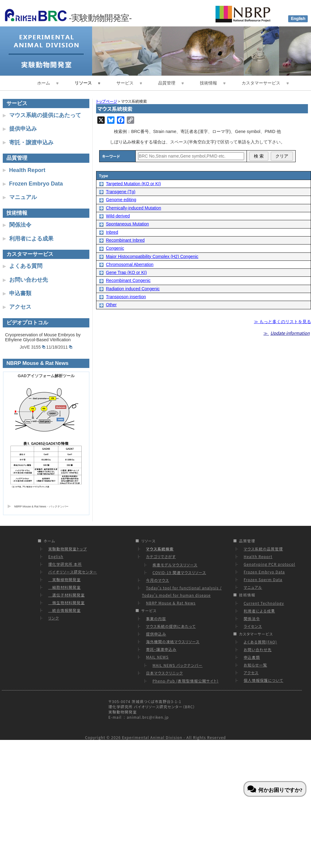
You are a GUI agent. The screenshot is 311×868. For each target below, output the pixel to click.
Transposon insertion (126, 297)
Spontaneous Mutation (127, 224)
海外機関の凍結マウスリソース (173, 641)
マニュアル (23, 197)
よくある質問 (26, 266)
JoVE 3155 (32, 347)
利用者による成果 (31, 239)
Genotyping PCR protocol (270, 564)
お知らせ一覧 (255, 665)
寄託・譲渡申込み (31, 143)
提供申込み (23, 129)
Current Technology (264, 603)
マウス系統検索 (160, 549)
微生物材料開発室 (66, 602)
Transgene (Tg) (121, 192)
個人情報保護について (264, 680)
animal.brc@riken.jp (148, 717)
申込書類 (20, 293)
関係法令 (20, 225)
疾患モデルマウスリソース (175, 565)
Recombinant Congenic (128, 280)
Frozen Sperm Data (263, 579)
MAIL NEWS (157, 657)
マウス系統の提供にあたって (45, 115)
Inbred (112, 232)
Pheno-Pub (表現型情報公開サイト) (186, 681)
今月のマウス (157, 580)
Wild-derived (118, 216)
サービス (125, 83)
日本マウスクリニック (164, 673)
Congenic (115, 248)
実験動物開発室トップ (68, 549)
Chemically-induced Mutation (134, 208)
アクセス (20, 307)
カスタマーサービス (261, 83)
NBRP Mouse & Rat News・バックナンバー (41, 506)
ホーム (44, 83)
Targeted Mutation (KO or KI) (133, 184)
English (56, 556)
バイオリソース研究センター (73, 572)
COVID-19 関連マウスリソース (179, 572)
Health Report (27, 170)
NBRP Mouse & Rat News (171, 603)
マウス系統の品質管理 (263, 549)
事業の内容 (156, 618)
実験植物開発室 (64, 579)
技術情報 (208, 83)
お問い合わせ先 (29, 280)
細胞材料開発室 (64, 587)
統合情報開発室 (64, 610)
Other (111, 305)
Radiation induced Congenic (133, 289)
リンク (54, 618)
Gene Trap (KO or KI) (126, 272)
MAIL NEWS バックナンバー (178, 665)
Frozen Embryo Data (36, 184)
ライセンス (253, 626)
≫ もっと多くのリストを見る (282, 322)
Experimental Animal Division (152, 737)
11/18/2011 (59, 347)
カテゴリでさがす (161, 556)
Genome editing (121, 200)
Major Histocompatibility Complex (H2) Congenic (152, 256)
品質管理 (167, 83)
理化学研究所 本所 (65, 564)
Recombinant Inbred (125, 240)
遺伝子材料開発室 (66, 595)
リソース (83, 83)
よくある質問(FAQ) (260, 642)
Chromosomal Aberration (130, 264)
